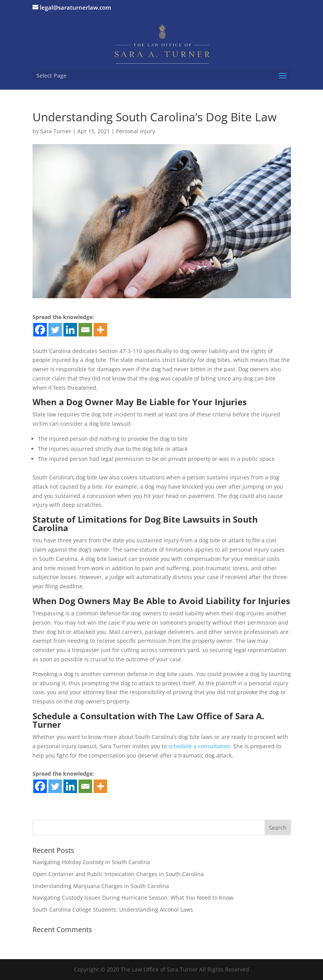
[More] (100, 330)
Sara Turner (56, 131)
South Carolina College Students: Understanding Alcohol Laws (113, 910)
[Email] (85, 330)
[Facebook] (40, 330)
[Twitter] (55, 330)
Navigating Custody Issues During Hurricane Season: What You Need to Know (133, 898)
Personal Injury (136, 131)
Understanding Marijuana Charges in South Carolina (101, 886)
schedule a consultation (199, 746)
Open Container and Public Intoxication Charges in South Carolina (118, 874)
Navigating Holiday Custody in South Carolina (91, 862)
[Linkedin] (70, 330)
